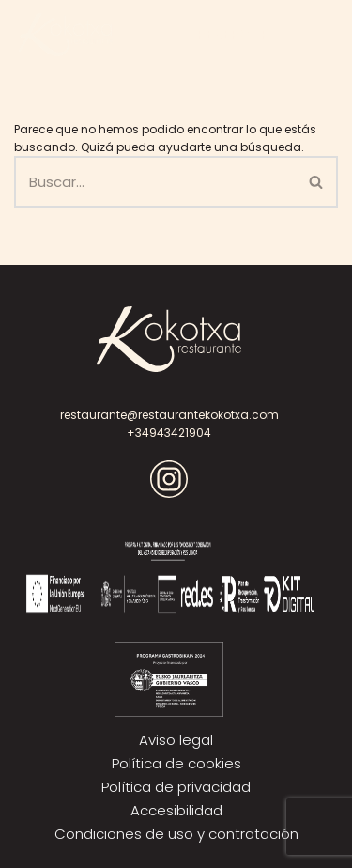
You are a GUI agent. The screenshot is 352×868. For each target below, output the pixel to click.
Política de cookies (176, 763)
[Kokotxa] (66, 35)
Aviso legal (176, 740)
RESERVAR (233, 34)
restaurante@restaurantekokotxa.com (169, 415)
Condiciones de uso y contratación (176, 834)
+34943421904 (169, 433)
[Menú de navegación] (305, 35)
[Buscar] (155, 182)
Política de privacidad (176, 787)
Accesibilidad (176, 810)
